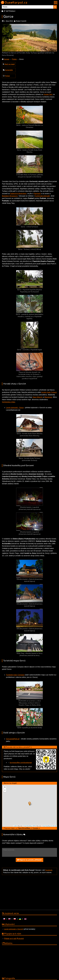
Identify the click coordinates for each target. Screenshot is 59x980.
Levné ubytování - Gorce (15, 408)
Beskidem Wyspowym (10, 196)
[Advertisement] (29, 892)
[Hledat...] (28, 7)
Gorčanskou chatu (9, 402)
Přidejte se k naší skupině (14, 939)
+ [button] (5, 787)
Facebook (49, 870)
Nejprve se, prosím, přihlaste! (30, 860)
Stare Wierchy (38, 397)
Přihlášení (11, 11)
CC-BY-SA (53, 826)
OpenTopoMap (47, 826)
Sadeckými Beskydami (18, 194)
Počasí (7, 76)
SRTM (34, 826)
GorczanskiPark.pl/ (13, 739)
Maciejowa (48, 397)
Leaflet (15, 826)
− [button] (5, 790)
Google (36, 828)
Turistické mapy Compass (15, 675)
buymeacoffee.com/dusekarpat (21, 763)
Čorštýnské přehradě (42, 196)
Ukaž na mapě (9, 64)
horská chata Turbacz (49, 392)
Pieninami (37, 194)
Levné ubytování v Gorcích (14, 929)
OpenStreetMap (28, 826)
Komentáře (9, 70)
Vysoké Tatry (48, 94)
